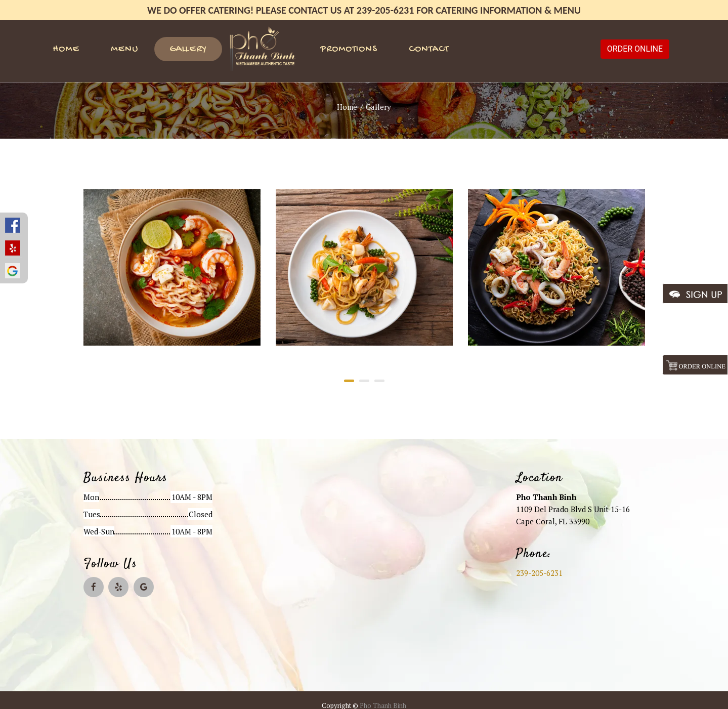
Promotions (349, 49)
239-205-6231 (539, 573)
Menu (124, 49)
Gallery (188, 49)
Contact (429, 49)
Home (66, 49)
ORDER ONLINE (635, 49)
